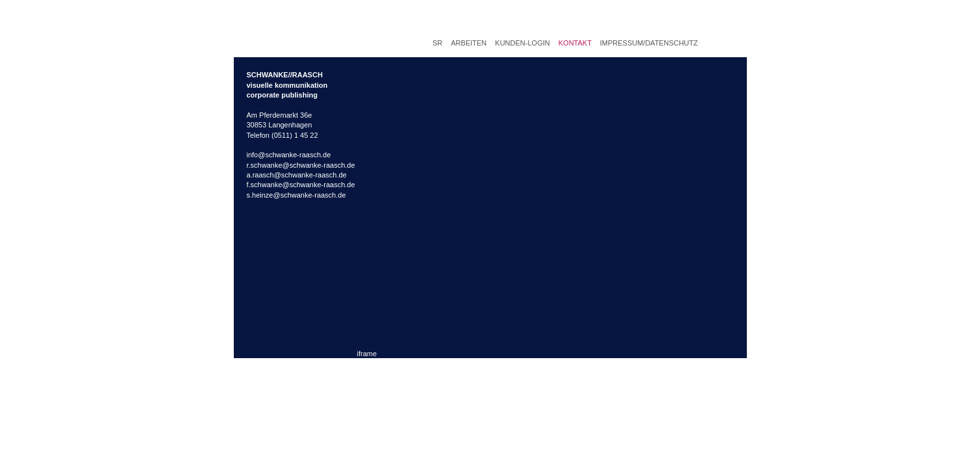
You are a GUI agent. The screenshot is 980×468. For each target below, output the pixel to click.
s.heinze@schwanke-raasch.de (296, 195)
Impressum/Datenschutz (649, 43)
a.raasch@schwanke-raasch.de (297, 175)
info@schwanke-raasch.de (289, 155)
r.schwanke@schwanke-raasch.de (301, 165)
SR (437, 43)
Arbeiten (469, 43)
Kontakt (575, 43)
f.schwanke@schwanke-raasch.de (301, 185)
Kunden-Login (522, 43)
